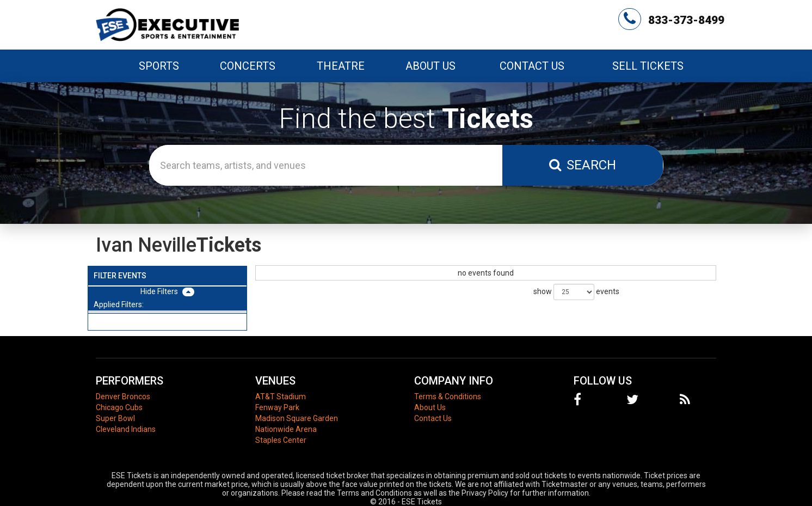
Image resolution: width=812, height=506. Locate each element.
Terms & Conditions (448, 397)
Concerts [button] (248, 66)
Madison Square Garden (297, 418)
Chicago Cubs (119, 407)
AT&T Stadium (281, 397)
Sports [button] (159, 66)
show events (576, 292)
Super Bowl (115, 418)
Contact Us (532, 66)
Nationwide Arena (286, 429)
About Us (430, 66)
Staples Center (281, 440)
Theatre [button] (341, 66)
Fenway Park (277, 407)
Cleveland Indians (126, 429)
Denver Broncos (123, 397)
